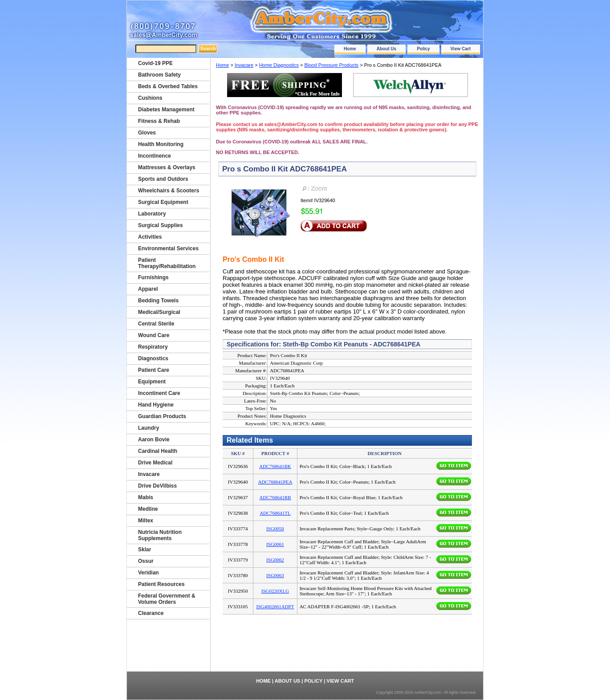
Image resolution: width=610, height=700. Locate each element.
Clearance (151, 613)
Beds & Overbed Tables (168, 86)
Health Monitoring (161, 144)
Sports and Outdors (163, 179)
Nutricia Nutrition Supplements (160, 535)
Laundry (148, 428)
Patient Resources (161, 584)
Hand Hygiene (156, 405)
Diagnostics (153, 358)
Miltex (146, 521)
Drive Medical (155, 463)
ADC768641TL (275, 513)
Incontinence (155, 156)
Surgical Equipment (163, 202)
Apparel (148, 289)
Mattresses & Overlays (167, 167)
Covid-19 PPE (155, 63)
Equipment (152, 382)
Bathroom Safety (159, 75)
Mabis (146, 497)
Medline (148, 509)
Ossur (146, 561)
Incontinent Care (159, 393)
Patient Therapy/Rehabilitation (167, 263)
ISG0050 (275, 529)
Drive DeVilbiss (157, 486)
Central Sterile (156, 324)
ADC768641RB (275, 497)
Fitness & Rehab (159, 121)
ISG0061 (275, 544)
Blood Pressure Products (331, 65)
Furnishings (153, 277)
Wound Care (154, 335)
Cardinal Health (158, 451)
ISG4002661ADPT (275, 606)
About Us (386, 49)
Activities (150, 237)
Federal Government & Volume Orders (167, 599)
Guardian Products (162, 416)
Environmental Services (168, 248)
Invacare (244, 65)
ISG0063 (275, 575)
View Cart (461, 49)
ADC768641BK (275, 466)
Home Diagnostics (279, 65)
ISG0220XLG (275, 591)
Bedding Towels (158, 301)
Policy (423, 49)
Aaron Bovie (154, 440)
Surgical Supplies (161, 225)
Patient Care (154, 370)
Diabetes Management (166, 110)
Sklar (144, 549)
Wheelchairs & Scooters (169, 191)
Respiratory (153, 347)
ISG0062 (275, 560)
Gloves (147, 133)
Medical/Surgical (159, 312)
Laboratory (152, 214)
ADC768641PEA (275, 482)
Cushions (150, 98)
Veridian (148, 573)
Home (350, 49)
